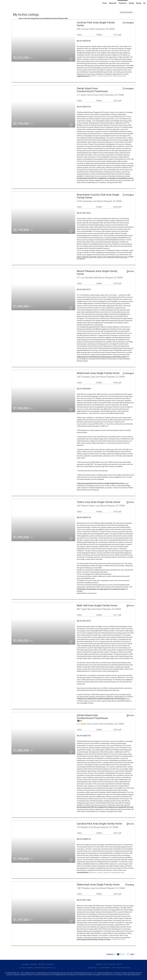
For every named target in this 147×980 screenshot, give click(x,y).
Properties (123, 3)
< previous (110, 954)
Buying (139, 3)
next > (132, 954)
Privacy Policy (116, 964)
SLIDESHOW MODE (126, 12)
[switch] (71, 58)
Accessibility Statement (99, 968)
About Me (113, 3)
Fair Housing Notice (121, 968)
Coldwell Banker (30, 964)
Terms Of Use (102, 964)
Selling (131, 3)
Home (105, 3)
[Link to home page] (3, 3)
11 (128, 954)
